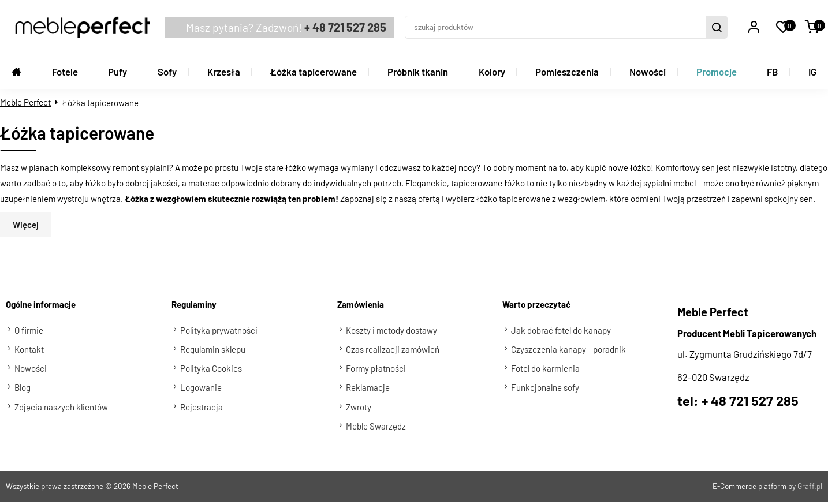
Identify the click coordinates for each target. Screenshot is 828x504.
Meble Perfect (25, 89)
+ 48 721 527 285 (305, 21)
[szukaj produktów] (562, 21)
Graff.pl (810, 473)
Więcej (26, 212)
